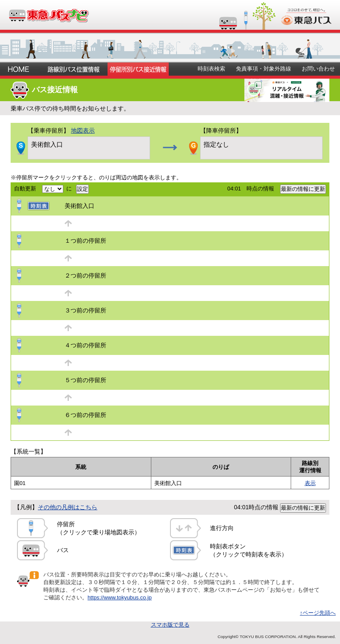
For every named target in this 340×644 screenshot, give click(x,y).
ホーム (20, 69)
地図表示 (83, 131)
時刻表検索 (211, 69)
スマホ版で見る (170, 625)
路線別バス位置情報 (74, 69)
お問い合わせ (318, 69)
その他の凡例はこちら (68, 507)
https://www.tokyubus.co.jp (120, 597)
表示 (310, 483)
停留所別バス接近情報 (138, 69)
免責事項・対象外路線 (263, 69)
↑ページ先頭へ (318, 613)
